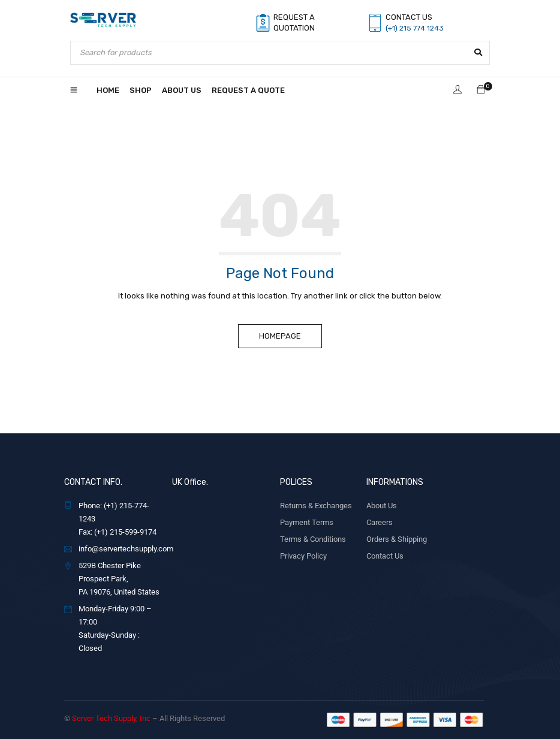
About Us (382, 506)
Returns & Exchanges (316, 506)
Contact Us (385, 556)
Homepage (280, 336)
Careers (380, 522)
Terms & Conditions (313, 539)
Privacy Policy (303, 556)
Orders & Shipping (397, 539)
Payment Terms (307, 522)
